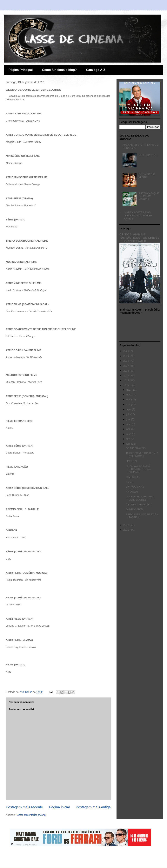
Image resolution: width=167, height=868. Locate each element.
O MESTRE (132, 477)
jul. (128, 414)
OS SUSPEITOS (148, 155)
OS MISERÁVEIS (136, 448)
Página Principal (21, 70)
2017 (127, 366)
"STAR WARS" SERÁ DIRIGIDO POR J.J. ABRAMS (138, 469)
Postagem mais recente (24, 807)
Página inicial (59, 807)
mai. (129, 424)
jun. (129, 419)
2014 (127, 380)
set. (129, 404)
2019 (127, 356)
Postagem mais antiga (93, 807)
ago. (129, 409)
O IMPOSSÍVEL (135, 509)
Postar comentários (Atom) (31, 815)
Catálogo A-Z (96, 70)
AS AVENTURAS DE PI (139, 505)
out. (129, 399)
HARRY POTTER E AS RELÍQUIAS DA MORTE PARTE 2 (137, 215)
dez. (129, 390)
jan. (129, 444)
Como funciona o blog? (59, 70)
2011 (127, 530)
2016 (127, 371)
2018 (127, 361)
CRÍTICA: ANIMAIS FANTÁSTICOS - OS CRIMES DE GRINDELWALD (139, 238)
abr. (129, 429)
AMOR (129, 482)
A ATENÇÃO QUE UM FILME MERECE (149, 196)
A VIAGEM (132, 492)
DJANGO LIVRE (135, 487)
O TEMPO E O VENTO (147, 176)
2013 (127, 385)
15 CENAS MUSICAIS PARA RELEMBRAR (142, 455)
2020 (127, 351)
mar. (129, 434)
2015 (127, 376)
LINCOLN (131, 461)
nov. (129, 395)
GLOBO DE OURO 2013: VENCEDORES (140, 498)
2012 (127, 525)
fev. (129, 439)
